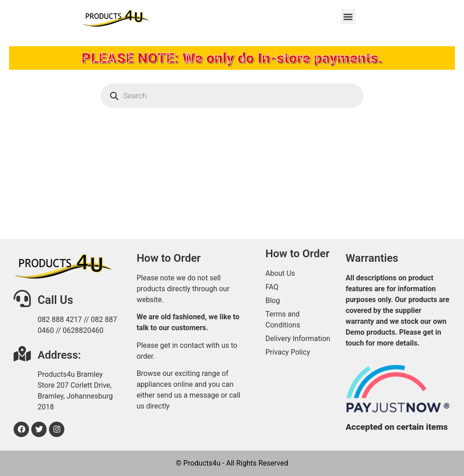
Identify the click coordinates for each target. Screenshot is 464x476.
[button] (348, 17)
